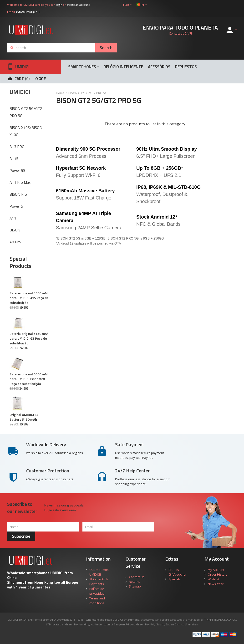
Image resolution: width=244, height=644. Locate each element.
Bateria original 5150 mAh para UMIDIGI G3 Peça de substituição (29, 338)
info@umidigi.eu (28, 12)
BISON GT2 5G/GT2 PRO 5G (88, 93)
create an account (78, 5)
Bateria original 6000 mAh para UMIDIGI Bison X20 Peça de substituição (29, 379)
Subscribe (21, 536)
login (59, 5)
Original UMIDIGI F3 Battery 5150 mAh (24, 417)
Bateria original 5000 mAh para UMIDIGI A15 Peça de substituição (29, 298)
